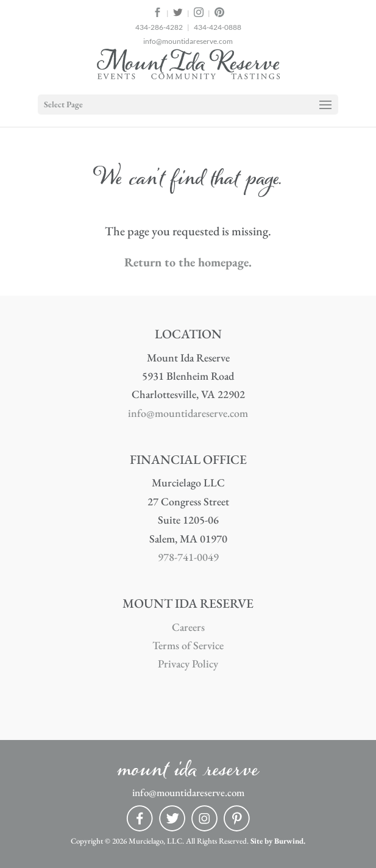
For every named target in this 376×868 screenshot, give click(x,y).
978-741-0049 (188, 557)
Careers (188, 627)
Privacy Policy (188, 663)
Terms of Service (188, 645)
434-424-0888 (218, 27)
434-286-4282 (159, 27)
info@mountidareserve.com (188, 41)
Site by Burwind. (278, 841)
